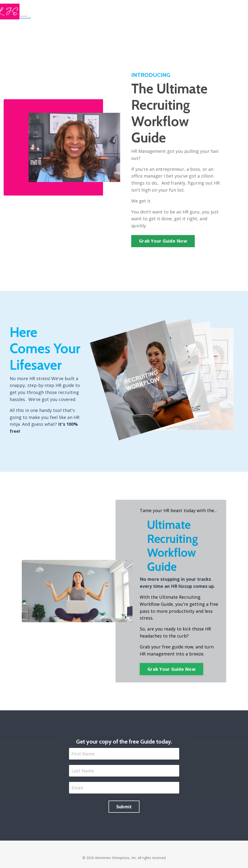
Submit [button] (124, 807)
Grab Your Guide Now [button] (163, 241)
